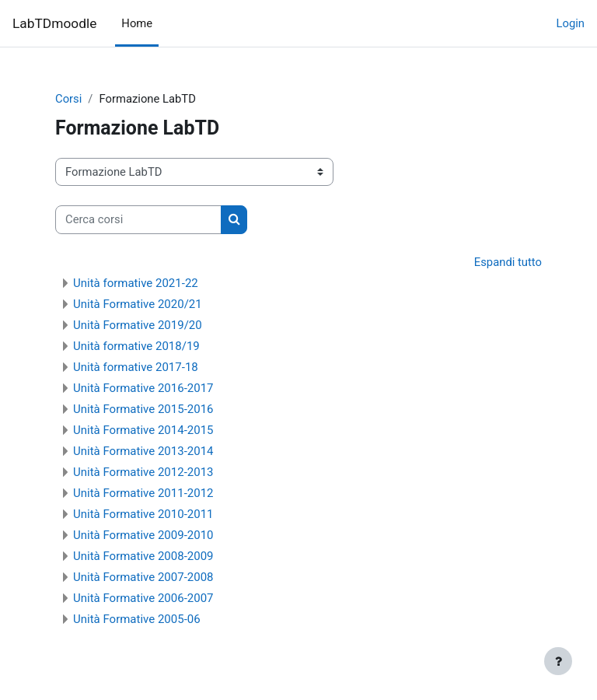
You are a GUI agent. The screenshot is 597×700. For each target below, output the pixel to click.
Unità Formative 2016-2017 (143, 388)
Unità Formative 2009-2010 (143, 535)
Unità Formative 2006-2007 (143, 598)
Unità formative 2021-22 (136, 283)
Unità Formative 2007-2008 (143, 577)
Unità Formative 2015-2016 (143, 409)
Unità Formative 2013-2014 (143, 451)
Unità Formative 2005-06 (137, 619)
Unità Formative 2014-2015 (143, 430)
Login (571, 23)
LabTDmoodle (54, 23)
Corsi (68, 99)
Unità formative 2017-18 (136, 367)
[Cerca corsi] (138, 219)
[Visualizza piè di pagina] (558, 661)
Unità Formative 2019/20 (138, 325)
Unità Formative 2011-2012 (143, 493)
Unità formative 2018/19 (136, 346)
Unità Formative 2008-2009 (143, 556)
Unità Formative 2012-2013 (143, 472)
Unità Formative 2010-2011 (143, 514)
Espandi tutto (508, 262)
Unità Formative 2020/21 (138, 304)
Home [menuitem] (137, 23)
